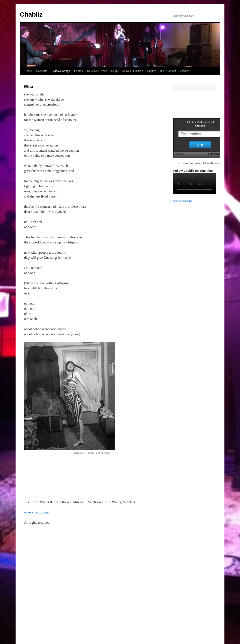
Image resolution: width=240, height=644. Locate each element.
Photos (78, 71)
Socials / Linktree (132, 71)
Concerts (42, 71)
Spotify (152, 71)
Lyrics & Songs (61, 71)
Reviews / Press (97, 71)
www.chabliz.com (36, 512)
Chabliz (31, 14)
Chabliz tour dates (183, 201)
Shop (114, 71)
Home (28, 71)
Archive (185, 71)
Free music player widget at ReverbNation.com (200, 163)
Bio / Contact (168, 71)
